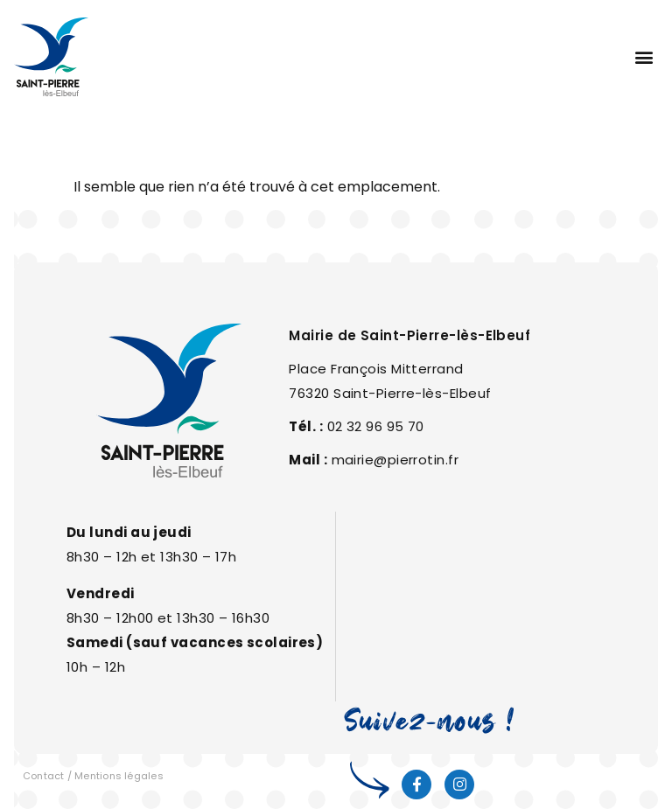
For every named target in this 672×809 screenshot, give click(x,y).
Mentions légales (119, 776)
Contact (44, 776)
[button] (644, 57)
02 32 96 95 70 (376, 426)
